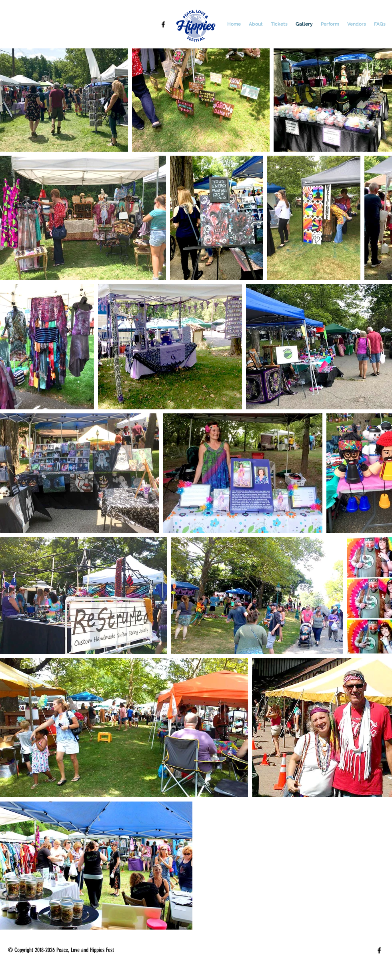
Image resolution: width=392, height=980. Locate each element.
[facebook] (163, 24)
